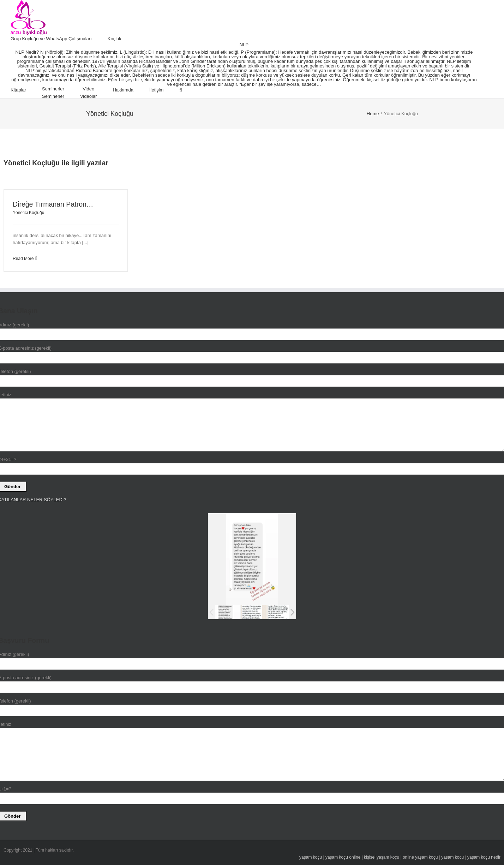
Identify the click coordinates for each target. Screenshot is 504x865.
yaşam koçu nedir (484, 857)
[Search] (181, 90)
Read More (23, 259)
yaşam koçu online (343, 857)
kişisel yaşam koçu (382, 857)
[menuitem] (59, 39)
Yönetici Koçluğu (28, 213)
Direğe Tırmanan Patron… (53, 204)
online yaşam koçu (420, 857)
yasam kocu (452, 857)
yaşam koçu (311, 857)
